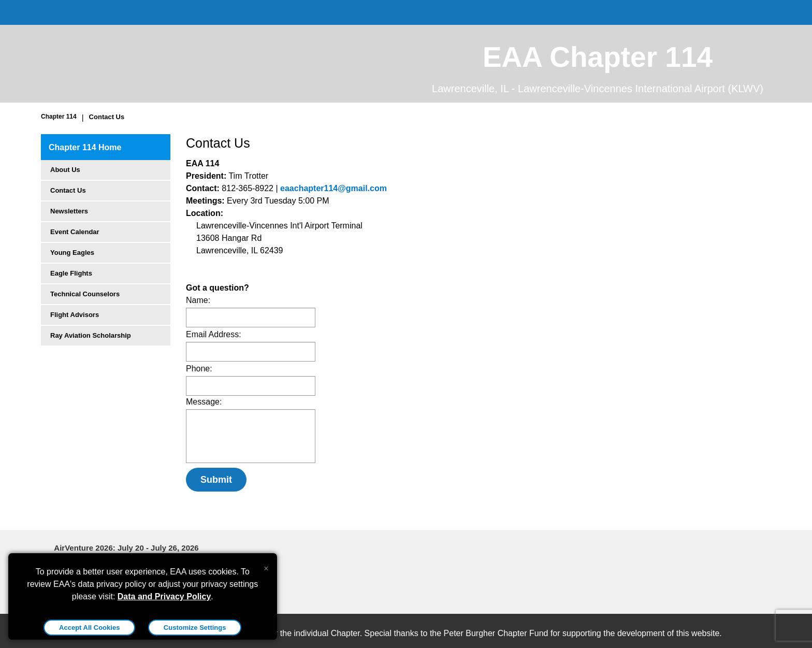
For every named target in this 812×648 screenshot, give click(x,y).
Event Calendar (75, 232)
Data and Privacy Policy (164, 596)
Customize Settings (195, 628)
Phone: (199, 369)
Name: (198, 300)
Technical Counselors (85, 294)
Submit (216, 480)
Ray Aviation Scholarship (91, 335)
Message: (204, 402)
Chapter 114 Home (85, 147)
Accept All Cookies (89, 628)
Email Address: (214, 334)
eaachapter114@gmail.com (334, 188)
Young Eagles (72, 253)
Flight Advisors (75, 315)
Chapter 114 (59, 117)
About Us (65, 170)
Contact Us (107, 117)
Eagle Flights (71, 273)
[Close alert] (266, 566)
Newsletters (69, 211)
